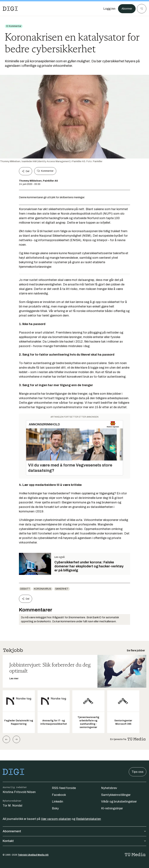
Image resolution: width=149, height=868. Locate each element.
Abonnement (74, 831)
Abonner (126, 9)
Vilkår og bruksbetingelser (119, 802)
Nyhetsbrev (109, 788)
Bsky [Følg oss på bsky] (55, 808)
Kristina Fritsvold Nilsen (19, 792)
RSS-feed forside (64, 788)
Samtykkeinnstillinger (116, 795)
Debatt (25, 589)
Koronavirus (43, 589)
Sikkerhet (62, 589)
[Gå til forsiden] (10, 9)
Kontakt (74, 841)
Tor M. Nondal (12, 806)
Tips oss (138, 772)
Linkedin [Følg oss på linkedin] (58, 802)
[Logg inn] (108, 9)
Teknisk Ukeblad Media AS (33, 855)
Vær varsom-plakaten (56, 819)
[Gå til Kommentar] (14, 26)
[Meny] (142, 9)
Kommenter (45, 171)
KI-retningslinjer (112, 808)
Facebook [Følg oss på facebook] (59, 795)
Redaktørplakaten (88, 819)
